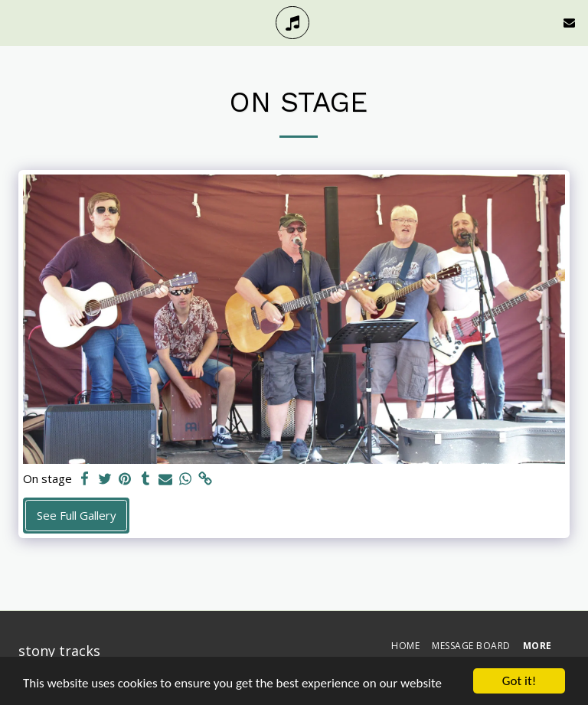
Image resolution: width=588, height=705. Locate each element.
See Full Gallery (77, 515)
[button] (17, 22)
